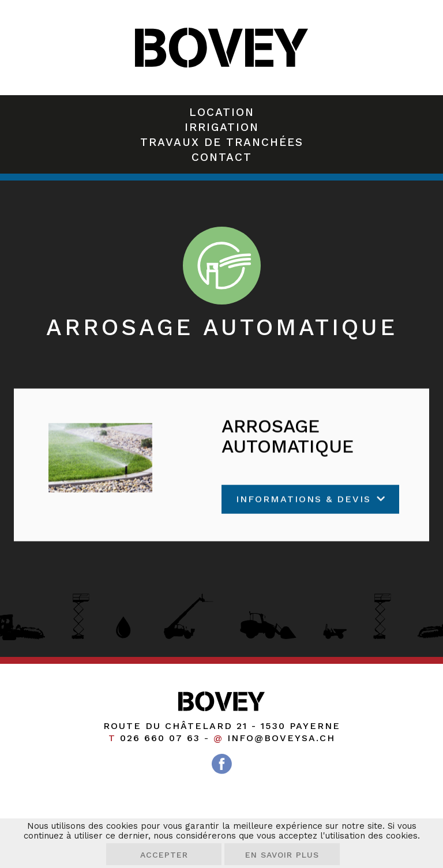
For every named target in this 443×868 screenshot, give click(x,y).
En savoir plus (282, 855)
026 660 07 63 (160, 738)
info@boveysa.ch (281, 738)
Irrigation (222, 127)
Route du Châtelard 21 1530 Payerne (222, 726)
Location (222, 112)
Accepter (164, 855)
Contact (222, 157)
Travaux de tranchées (222, 142)
